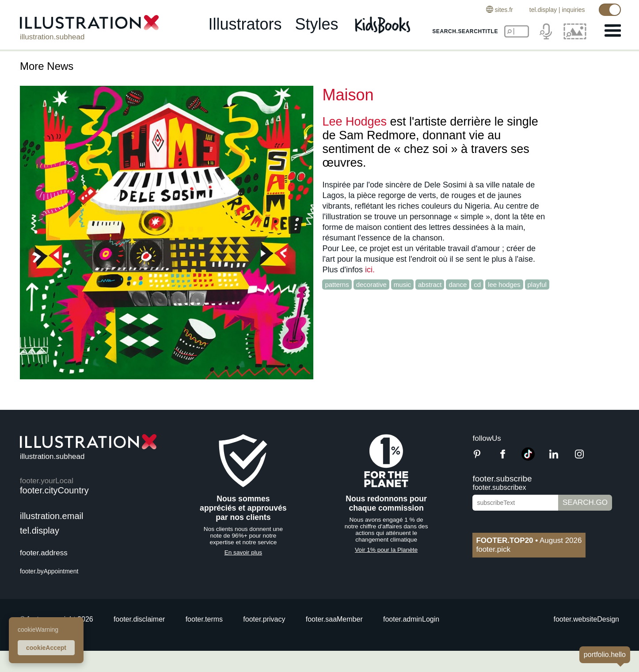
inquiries (572, 10)
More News (47, 66)
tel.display (542, 10)
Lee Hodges (354, 122)
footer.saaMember (334, 619)
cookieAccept (46, 648)
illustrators (245, 25)
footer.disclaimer (139, 619)
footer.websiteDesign (586, 619)
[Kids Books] (384, 26)
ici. (370, 270)
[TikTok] (528, 458)
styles (317, 25)
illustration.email (51, 516)
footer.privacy (264, 619)
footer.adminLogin (411, 619)
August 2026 (529, 540)
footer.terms (204, 619)
